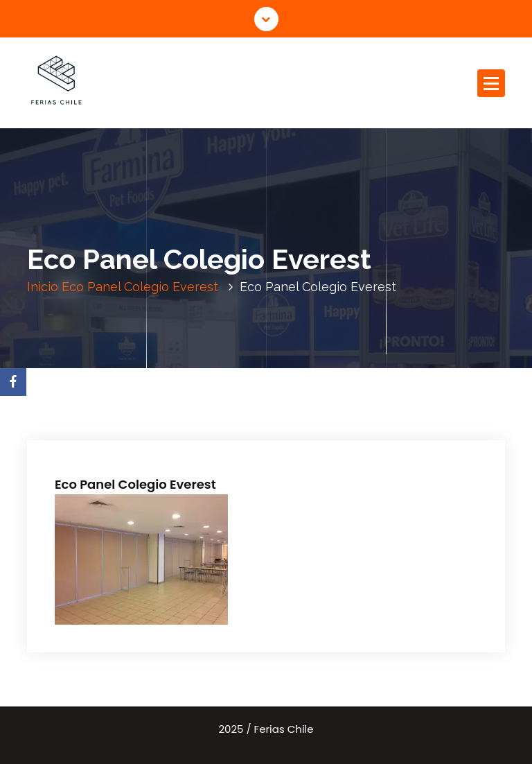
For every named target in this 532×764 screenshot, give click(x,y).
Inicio (43, 287)
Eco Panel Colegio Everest (140, 287)
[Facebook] (13, 382)
